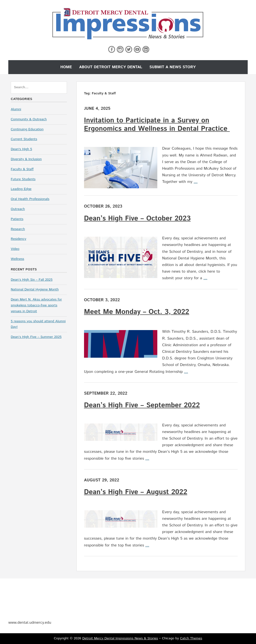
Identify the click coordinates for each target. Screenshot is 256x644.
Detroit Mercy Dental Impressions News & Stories (120, 638)
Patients (17, 219)
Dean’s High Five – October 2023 (137, 219)
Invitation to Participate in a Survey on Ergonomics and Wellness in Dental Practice (157, 125)
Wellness (17, 259)
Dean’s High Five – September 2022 (142, 405)
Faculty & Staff (22, 169)
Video (15, 249)
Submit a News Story (172, 67)
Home (66, 67)
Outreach (18, 209)
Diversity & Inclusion (26, 159)
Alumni (16, 109)
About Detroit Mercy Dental (111, 67)
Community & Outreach (29, 119)
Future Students (23, 179)
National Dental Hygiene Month (35, 289)
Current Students (24, 139)
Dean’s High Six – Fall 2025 (32, 280)
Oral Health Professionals (30, 199)
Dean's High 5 (21, 149)
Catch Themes (191, 638)
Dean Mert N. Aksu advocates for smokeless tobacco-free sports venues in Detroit (36, 305)
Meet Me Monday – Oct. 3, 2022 (137, 312)
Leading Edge (21, 189)
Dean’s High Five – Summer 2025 (36, 337)
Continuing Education (27, 129)
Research (18, 229)
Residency (18, 239)
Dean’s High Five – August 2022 (136, 492)
